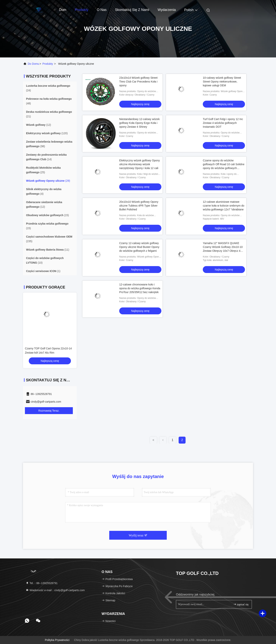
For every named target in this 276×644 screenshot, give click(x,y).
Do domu (33, 64)
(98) (49, 144)
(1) (43, 271)
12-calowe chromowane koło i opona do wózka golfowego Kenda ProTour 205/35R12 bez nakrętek (140, 288)
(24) (48, 88)
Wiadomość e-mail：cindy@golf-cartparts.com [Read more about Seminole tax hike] (55, 590)
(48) (49, 101)
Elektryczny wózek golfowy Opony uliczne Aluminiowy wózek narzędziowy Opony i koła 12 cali (140, 164)
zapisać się (241, 604)
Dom (63, 10)
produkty (48, 64)
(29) (48, 181)
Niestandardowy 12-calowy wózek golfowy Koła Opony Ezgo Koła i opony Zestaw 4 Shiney (139, 123)
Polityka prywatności (57, 640)
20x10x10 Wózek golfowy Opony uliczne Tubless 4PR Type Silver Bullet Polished (139, 206)
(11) (48, 250)
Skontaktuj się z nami (132, 10)
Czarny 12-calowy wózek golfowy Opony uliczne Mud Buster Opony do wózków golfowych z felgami (139, 247)
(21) (49, 114)
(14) (46, 157)
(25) (43, 170)
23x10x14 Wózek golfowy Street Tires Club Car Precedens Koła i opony (138, 82)
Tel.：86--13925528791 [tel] (42, 583)
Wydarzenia (167, 10)
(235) (49, 239)
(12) (39, 125)
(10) (45, 260)
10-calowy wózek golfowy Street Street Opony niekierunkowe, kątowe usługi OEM (222, 82)
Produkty (82, 10)
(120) (47, 133)
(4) (44, 191)
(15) (47, 215)
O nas (102, 10)
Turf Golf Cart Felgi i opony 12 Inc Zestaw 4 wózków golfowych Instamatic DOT (223, 123)
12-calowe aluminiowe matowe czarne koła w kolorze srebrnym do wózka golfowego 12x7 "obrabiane (223, 206)
